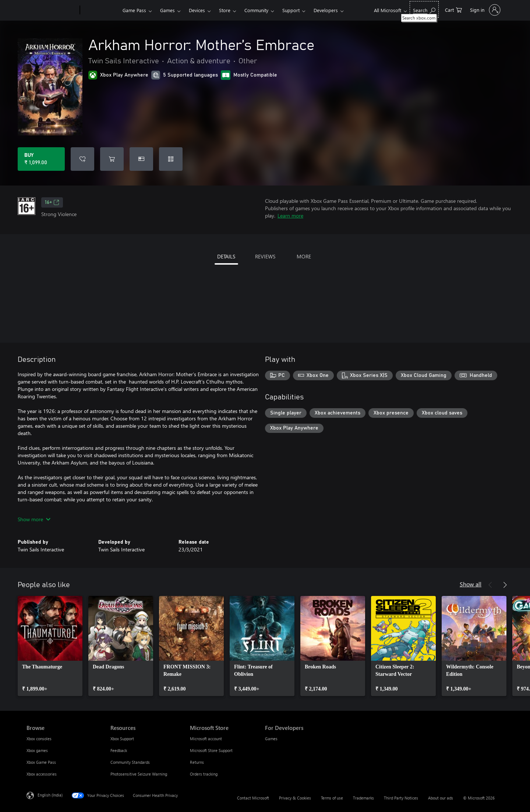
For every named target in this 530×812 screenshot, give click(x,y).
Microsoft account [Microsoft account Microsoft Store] (206, 739)
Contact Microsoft (253, 798)
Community (256, 10)
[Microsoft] (52, 10)
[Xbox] (100, 10)
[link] (50, 646)
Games (167, 10)
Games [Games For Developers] (271, 739)
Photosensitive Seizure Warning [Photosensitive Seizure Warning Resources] (139, 774)
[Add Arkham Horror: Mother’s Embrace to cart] (112, 159)
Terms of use (332, 798)
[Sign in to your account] (485, 10)
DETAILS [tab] (226, 256)
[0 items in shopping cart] (453, 9)
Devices (197, 10)
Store (225, 10)
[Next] (505, 585)
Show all (471, 584)
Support (291, 10)
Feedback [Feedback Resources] (119, 750)
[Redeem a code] (171, 159)
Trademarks (363, 798)
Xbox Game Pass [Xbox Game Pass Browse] (41, 762)
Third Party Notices (401, 798)
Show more (34, 519)
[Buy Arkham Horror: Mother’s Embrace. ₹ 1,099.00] (41, 159)
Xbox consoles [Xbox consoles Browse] (39, 739)
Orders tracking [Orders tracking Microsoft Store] (204, 774)
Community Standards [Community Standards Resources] (130, 762)
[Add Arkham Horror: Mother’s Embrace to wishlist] (82, 159)
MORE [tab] (304, 256)
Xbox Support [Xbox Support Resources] (122, 739)
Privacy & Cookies (295, 798)
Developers (326, 10)
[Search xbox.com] (424, 9)
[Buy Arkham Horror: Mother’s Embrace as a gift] (141, 159)
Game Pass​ (134, 10)
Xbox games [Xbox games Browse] (37, 750)
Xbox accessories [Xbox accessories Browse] (42, 774)
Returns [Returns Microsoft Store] (197, 762)
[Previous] (490, 585)
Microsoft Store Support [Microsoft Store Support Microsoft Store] (211, 750)
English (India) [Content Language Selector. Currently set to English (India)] (50, 795)
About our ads (441, 798)
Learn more (290, 216)
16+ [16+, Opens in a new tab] (52, 202)
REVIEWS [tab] (265, 256)
